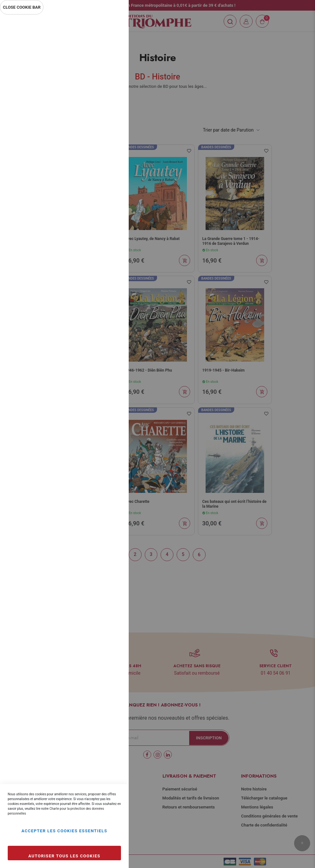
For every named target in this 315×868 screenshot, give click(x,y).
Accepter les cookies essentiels (65, 831)
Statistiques (111, 103)
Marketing (111, 173)
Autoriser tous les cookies (64, 856)
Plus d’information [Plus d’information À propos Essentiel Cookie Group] (102, 76)
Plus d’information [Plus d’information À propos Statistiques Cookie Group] (102, 145)
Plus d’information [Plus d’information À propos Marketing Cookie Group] (102, 215)
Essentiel (111, 27)
